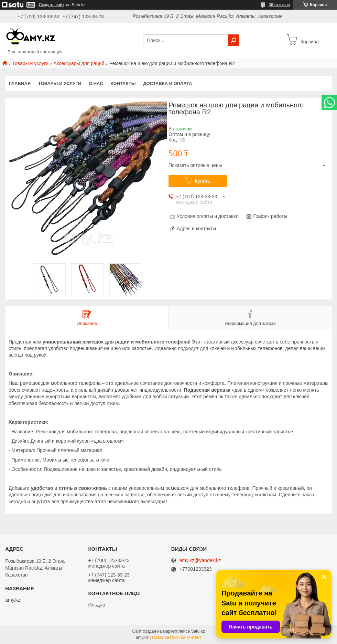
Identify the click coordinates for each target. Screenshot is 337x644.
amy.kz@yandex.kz (200, 561)
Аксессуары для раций (79, 63)
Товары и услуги (30, 63)
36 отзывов (279, 5)
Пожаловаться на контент (177, 637)
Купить (203, 181)
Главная (20, 83)
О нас (96, 83)
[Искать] (233, 40)
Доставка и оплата (167, 83)
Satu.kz (198, 631)
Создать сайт (52, 5)
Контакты (123, 83)
